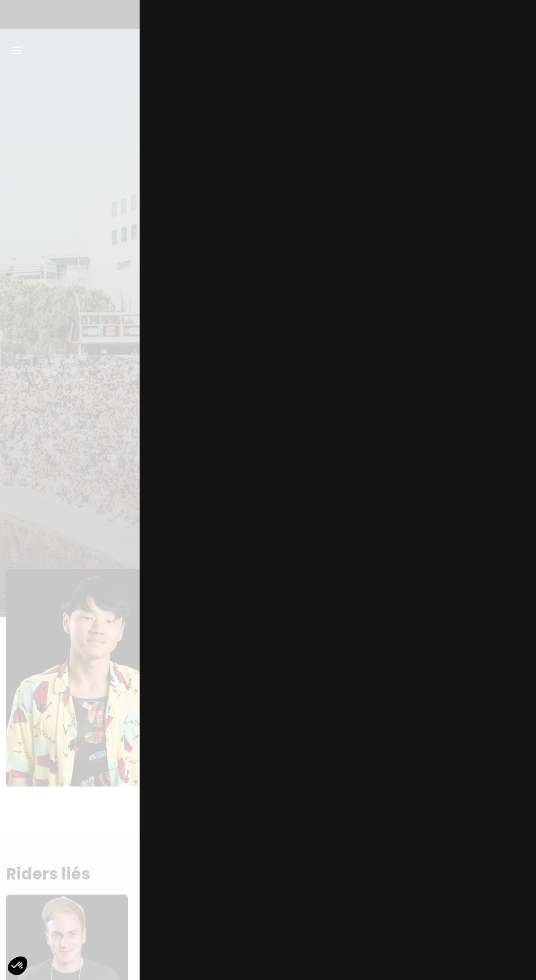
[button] (18, 966)
